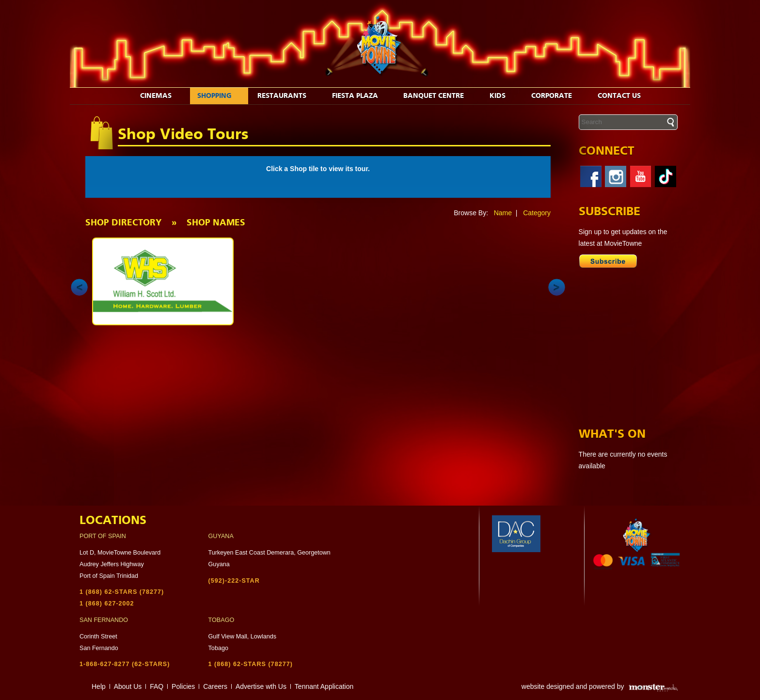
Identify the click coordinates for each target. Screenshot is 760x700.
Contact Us (624, 96)
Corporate (557, 96)
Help (99, 686)
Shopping (220, 96)
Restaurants (287, 96)
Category (537, 213)
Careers (215, 686)
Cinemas (161, 96)
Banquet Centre (439, 96)
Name (503, 213)
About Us (128, 686)
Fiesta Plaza (360, 96)
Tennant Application (324, 686)
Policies (183, 686)
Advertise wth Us (261, 686)
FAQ (157, 686)
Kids (503, 96)
